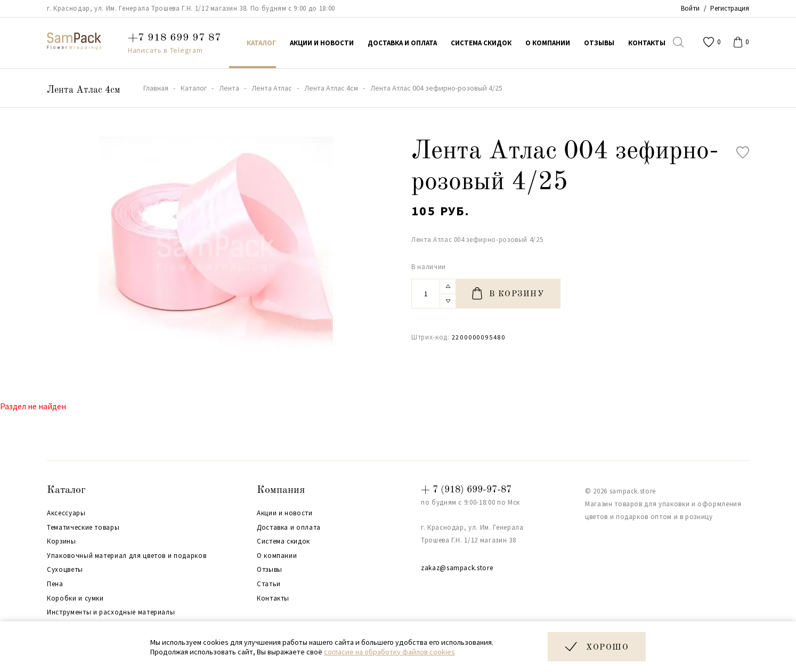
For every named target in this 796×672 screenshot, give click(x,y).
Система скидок (283, 541)
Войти (690, 8)
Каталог (66, 490)
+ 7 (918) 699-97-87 (466, 490)
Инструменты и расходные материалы (111, 612)
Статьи (269, 584)
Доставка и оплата (289, 528)
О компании (277, 556)
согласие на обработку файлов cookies (389, 652)
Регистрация (730, 8)
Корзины (62, 541)
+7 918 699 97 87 (174, 38)
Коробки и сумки (75, 598)
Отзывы (270, 570)
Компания (281, 490)
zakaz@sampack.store (457, 568)
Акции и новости (285, 513)
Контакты (273, 598)
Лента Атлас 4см (83, 90)
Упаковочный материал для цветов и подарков (127, 556)
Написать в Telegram (165, 50)
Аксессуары (66, 513)
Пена (55, 584)
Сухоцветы (65, 570)
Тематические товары (83, 528)
